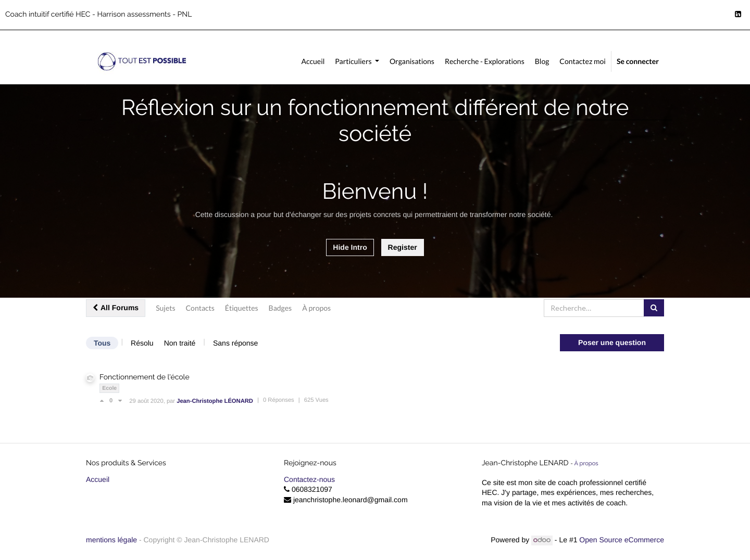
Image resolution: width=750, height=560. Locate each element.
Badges (280, 308)
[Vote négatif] (120, 401)
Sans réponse (235, 343)
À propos (316, 308)
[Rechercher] (654, 308)
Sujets (165, 308)
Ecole (109, 388)
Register (403, 247)
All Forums (116, 308)
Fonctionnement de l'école (145, 377)
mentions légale (113, 540)
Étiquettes (242, 308)
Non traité (180, 343)
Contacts (200, 308)
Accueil (98, 479)
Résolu (142, 343)
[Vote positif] (104, 401)
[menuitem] (313, 61)
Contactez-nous (309, 479)
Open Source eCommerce (622, 540)
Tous (102, 343)
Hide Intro (350, 247)
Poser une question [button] (612, 342)
